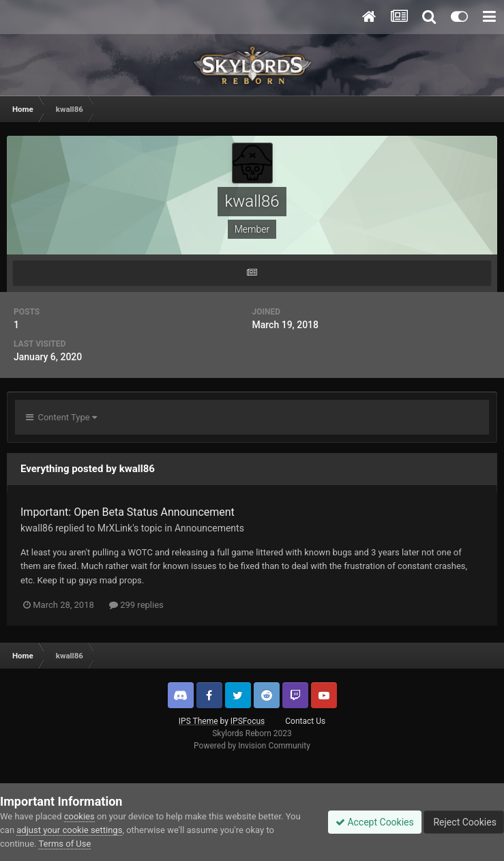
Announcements (209, 528)
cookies (79, 816)
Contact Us (305, 721)
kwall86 (37, 528)
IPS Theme (198, 721)
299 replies (136, 605)
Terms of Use (64, 844)
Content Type (61, 417)
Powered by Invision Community (252, 746)
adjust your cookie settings (69, 830)
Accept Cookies (375, 822)
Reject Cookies (464, 822)
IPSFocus (248, 721)
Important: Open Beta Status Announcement (128, 512)
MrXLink (115, 528)
